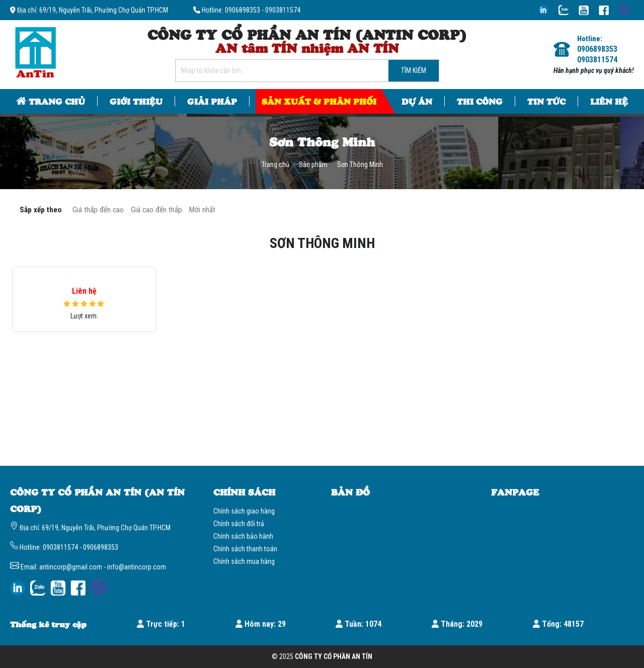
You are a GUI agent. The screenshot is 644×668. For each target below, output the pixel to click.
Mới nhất (202, 210)
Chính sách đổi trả (239, 524)
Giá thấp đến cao (98, 210)
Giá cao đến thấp (156, 210)
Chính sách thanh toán (245, 549)
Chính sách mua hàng (244, 561)
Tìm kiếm (414, 70)
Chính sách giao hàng (244, 511)
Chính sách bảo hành (243, 536)
